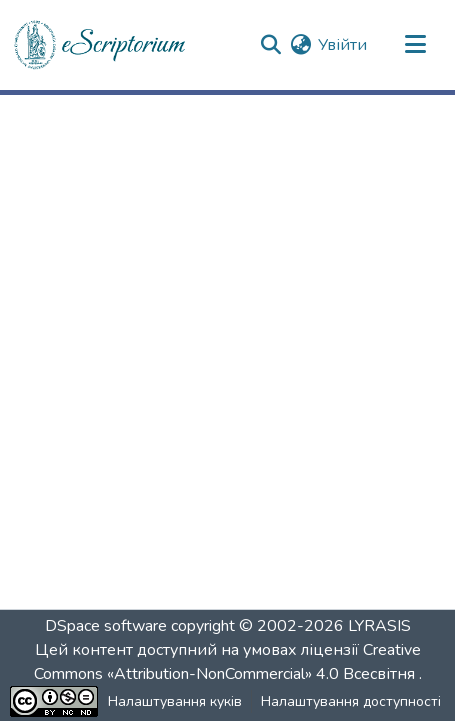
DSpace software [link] (106, 626)
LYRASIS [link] (379, 626)
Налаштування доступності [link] (351, 701)
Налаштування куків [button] (175, 701)
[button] (101, 45)
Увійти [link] (342, 45)
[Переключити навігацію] (415, 45)
